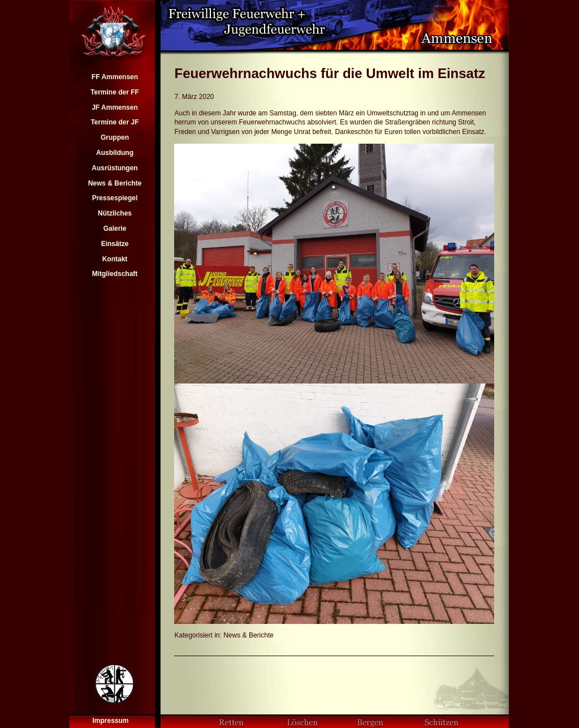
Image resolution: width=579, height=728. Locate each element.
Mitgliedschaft (115, 274)
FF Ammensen (115, 77)
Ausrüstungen (114, 168)
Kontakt (115, 259)
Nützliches (115, 213)
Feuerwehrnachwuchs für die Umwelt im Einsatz (329, 73)
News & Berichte (115, 183)
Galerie (115, 229)
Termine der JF (114, 122)
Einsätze (115, 244)
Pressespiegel (115, 198)
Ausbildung (115, 153)
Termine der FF (115, 92)
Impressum (110, 721)
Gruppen (115, 137)
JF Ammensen (115, 107)
